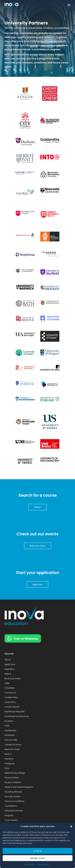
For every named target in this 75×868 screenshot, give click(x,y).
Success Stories (12, 796)
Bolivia (8, 674)
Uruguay (9, 815)
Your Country (11, 820)
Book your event (13, 679)
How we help (11, 740)
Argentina (9, 669)
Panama (9, 759)
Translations (11, 806)
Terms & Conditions (14, 801)
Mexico (8, 754)
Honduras (9, 735)
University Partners (14, 811)
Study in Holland (13, 782)
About (8, 660)
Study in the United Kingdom (19, 787)
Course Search (12, 707)
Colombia (10, 688)
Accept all (38, 851)
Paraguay (10, 763)
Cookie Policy (30, 864)
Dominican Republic (15, 712)
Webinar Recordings (15, 773)
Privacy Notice (44, 864)
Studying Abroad (13, 792)
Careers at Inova (13, 745)
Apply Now (10, 664)
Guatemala (10, 730)
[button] (71, 826)
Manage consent (38, 858)
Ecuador (9, 721)
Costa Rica (10, 702)
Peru (7, 768)
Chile (7, 683)
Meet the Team (12, 749)
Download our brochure (17, 716)
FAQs (7, 726)
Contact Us (10, 693)
